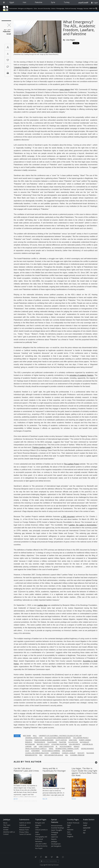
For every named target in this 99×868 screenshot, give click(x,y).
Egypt (12, 2)
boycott (81, 753)
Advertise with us (9, 832)
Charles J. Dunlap (69, 753)
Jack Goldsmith (66, 746)
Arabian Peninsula (73, 823)
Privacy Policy (24, 832)
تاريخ (84, 830)
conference (55, 753)
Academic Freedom (77, 755)
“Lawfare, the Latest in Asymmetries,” (83, 525)
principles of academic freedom (81, 375)
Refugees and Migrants (25, 8)
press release (65, 90)
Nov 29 (45, 799)
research (29, 742)
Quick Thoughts (57, 830)
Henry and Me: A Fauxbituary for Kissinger (54, 770)
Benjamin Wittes (31, 755)
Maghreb (70, 836)
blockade (90, 753)
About (5, 823)
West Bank (27, 736)
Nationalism (30, 744)
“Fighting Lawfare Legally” (42, 447)
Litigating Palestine (59, 744)
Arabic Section (89, 820)
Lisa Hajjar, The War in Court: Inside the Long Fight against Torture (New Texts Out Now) (84, 772)
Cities (35, 8)
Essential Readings (58, 828)
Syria (53, 2)
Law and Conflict (41, 844)
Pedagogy (80, 8)
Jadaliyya (6, 8)
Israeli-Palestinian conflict (36, 749)
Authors (6, 827)
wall (35, 736)
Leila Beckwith (74, 744)
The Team (7, 825)
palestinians (52, 742)
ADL (67, 755)
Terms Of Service (25, 834)
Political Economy (71, 8)
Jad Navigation (56, 846)
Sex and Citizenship (44, 8)
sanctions (73, 740)
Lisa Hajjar (71, 40)
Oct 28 (74, 799)
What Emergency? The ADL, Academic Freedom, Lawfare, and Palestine (79, 28)
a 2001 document (68, 517)
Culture (53, 8)
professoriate (40, 742)
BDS (41, 755)
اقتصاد (85, 825)
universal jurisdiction (34, 738)
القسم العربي (83, 2)
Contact (6, 834)
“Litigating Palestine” (21, 67)
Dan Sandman (68, 751)
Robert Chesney (85, 740)
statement (93, 67)
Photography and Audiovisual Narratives (41, 839)
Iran (24, 2)
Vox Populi (39, 848)
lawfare (28, 746)
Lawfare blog (42, 605)
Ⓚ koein (56, 865)
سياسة (85, 823)
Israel (51, 749)
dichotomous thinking (51, 751)
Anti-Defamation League (54, 755)
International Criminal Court (67, 749)
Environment (13, 8)
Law (35, 746)
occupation (73, 742)
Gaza (27, 751)
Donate (6, 830)
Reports (54, 839)
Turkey (67, 2)
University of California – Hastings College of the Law (60, 736)
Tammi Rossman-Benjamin (44, 740)
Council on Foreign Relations (37, 753)
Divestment (36, 751)
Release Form (24, 830)
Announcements (57, 826)
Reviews (86, 8)
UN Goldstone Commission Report (58, 738)
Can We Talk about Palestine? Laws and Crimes (26, 770)
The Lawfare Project (72, 464)
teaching (29, 740)
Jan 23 (16, 799)
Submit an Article (25, 823)
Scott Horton (61, 740)
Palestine (39, 2)
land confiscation (46, 746)
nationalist (85, 742)
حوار (84, 833)
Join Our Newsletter (49, 861)
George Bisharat (87, 749)
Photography (60, 8)
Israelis (77, 746)
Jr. (57, 746)
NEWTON (92, 8)
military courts (43, 744)
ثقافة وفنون (87, 828)
